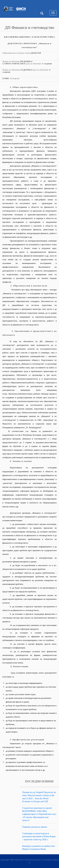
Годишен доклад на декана (35, 827)
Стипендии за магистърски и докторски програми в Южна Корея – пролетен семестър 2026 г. (39, 836)
